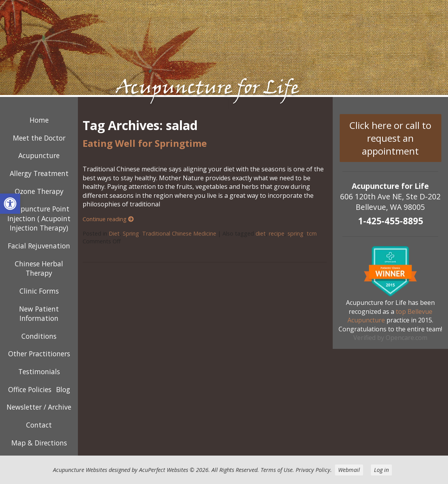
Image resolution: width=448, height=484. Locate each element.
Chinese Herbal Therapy (39, 268)
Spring (131, 233)
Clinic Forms (39, 291)
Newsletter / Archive (39, 407)
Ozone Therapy (39, 191)
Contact (39, 425)
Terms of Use (277, 470)
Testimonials (39, 371)
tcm (312, 233)
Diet (114, 233)
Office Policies (30, 389)
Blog (63, 389)
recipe (277, 233)
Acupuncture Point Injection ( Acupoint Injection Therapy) (39, 218)
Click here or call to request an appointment (390, 138)
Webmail (349, 470)
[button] (10, 204)
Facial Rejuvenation (39, 246)
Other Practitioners (39, 354)
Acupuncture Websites (80, 470)
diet (261, 233)
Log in (381, 470)
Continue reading (108, 219)
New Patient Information (39, 314)
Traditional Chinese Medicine (179, 233)
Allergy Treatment (39, 173)
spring (295, 233)
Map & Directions (39, 443)
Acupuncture (39, 155)
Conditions (39, 336)
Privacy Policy (313, 470)
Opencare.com (407, 338)
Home (39, 120)
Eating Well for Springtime (145, 143)
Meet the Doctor (39, 138)
